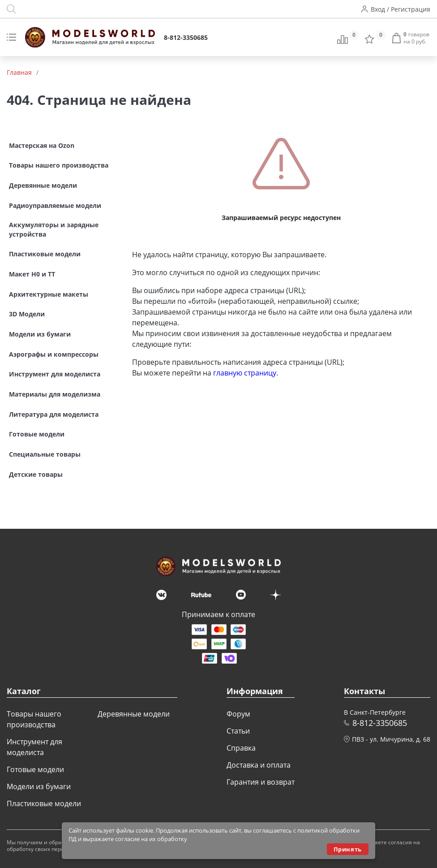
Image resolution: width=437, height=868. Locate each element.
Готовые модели (35, 769)
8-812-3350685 (186, 37)
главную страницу (245, 373)
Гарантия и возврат (261, 782)
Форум (238, 714)
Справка (241, 748)
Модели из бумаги (39, 786)
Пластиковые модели (44, 803)
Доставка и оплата (259, 765)
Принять (348, 849)
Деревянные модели (134, 714)
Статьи (238, 731)
